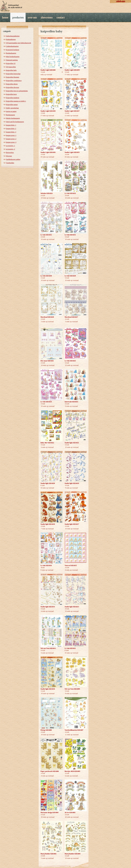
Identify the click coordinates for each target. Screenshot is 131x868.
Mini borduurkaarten (13, 57)
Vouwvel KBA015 (71, 565)
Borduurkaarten (11, 53)
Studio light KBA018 (48, 524)
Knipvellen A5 (11, 63)
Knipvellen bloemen (13, 77)
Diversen (9, 156)
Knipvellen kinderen (13, 98)
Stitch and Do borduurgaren (15, 122)
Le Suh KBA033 (70, 193)
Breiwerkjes (10, 153)
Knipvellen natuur (12, 105)
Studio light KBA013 (72, 607)
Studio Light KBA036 (48, 152)
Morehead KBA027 (71, 317)
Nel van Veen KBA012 (48, 648)
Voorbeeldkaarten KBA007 (74, 730)
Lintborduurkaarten (12, 46)
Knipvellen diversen (12, 87)
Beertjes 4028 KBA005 (72, 771)
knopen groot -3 (11, 142)
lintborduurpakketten (13, 36)
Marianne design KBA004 (49, 813)
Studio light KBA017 (72, 524)
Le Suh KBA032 (46, 235)
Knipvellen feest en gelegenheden (17, 91)
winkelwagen (121, 1)
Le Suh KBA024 (46, 402)
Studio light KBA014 (48, 607)
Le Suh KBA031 (70, 235)
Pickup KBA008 (46, 730)
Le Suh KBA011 (70, 648)
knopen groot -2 (11, 139)
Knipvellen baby (11, 70)
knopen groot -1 (11, 135)
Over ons (32, 17)
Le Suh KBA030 (46, 276)
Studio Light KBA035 (72, 152)
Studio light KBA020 (48, 483)
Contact (60, 17)
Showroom (47, 17)
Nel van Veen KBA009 (72, 689)
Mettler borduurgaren (13, 118)
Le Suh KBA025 (70, 361)
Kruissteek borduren (13, 50)
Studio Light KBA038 (48, 111)
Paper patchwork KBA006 (50, 771)
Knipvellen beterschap (13, 74)
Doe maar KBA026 (47, 361)
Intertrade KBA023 (71, 402)
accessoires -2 (10, 149)
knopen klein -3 (11, 132)
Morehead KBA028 (47, 317)
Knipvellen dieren (12, 84)
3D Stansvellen (11, 67)
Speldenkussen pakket (13, 159)
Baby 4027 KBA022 (47, 443)
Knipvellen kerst (11, 94)
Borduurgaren (10, 115)
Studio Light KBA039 (72, 70)
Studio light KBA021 (72, 443)
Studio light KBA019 (72, 483)
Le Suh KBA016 (46, 565)
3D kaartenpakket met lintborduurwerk (19, 43)
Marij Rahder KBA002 (48, 854)
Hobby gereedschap (12, 108)
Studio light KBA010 (48, 689)
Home (5, 17)
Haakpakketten (11, 39)
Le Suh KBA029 (70, 276)
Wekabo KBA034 (47, 193)
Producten (18, 17)
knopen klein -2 (11, 129)
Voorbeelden (10, 163)
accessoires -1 (10, 146)
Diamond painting (12, 60)
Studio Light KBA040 (48, 70)
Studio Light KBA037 (72, 111)
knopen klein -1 (11, 125)
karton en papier (11, 111)
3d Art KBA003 (70, 813)
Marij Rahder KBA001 (73, 854)
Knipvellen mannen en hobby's (16, 101)
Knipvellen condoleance (14, 81)
